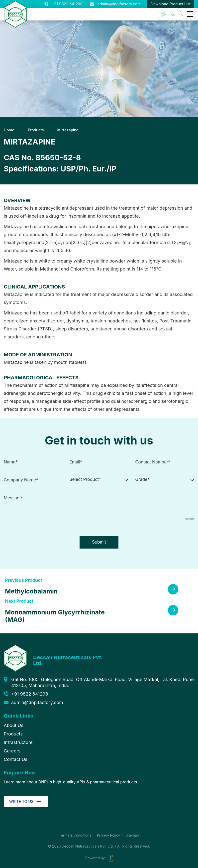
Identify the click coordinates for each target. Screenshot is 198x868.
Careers (12, 751)
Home (9, 130)
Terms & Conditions (75, 835)
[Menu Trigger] (190, 14)
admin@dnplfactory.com (119, 4)
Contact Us (16, 759)
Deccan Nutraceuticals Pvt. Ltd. (88, 846)
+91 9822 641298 (67, 4)
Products (36, 130)
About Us (14, 725)
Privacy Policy (108, 835)
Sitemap (132, 835)
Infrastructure (18, 742)
